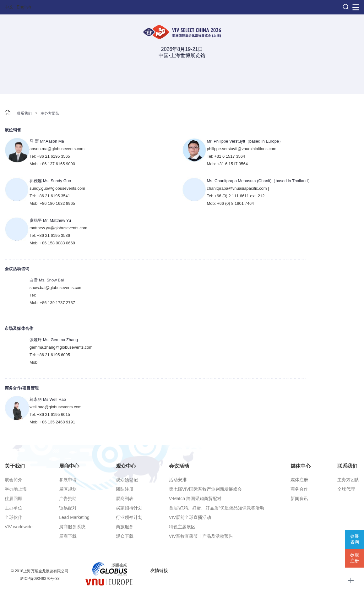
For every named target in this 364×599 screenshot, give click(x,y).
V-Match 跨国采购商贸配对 (195, 498)
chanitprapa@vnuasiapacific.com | (238, 188)
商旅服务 (125, 527)
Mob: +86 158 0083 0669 (52, 243)
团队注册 (125, 489)
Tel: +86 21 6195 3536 (50, 235)
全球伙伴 (14, 517)
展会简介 (14, 480)
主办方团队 (50, 113)
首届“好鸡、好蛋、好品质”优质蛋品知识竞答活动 (217, 508)
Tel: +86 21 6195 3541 (50, 196)
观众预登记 (127, 480)
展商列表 (125, 498)
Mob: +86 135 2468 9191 (52, 422)
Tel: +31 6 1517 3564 (226, 156)
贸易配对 (68, 508)
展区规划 (68, 489)
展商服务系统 (72, 527)
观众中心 (126, 466)
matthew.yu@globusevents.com (58, 228)
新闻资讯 (299, 498)
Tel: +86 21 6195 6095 (50, 355)
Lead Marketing (74, 517)
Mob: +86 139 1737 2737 (52, 303)
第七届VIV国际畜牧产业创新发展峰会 (206, 489)
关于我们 (15, 466)
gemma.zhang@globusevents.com (61, 347)
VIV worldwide (19, 527)
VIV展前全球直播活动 (190, 517)
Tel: (33, 295)
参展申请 (68, 480)
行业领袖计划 (129, 517)
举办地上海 (16, 489)
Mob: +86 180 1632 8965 (52, 203)
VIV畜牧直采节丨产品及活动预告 (201, 536)
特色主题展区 (182, 527)
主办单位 (14, 508)
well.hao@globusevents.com (56, 407)
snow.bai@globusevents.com (56, 288)
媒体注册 (299, 480)
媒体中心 (301, 466)
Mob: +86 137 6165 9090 (52, 164)
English (24, 7)
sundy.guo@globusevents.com (57, 188)
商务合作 (299, 489)
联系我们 (24, 113)
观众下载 (125, 536)
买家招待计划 (129, 508)
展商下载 (68, 536)
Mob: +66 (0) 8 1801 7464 (231, 203)
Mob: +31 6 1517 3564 (227, 164)
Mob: (34, 362)
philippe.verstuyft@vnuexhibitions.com (242, 149)
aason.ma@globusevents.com (57, 149)
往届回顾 (14, 498)
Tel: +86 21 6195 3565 (50, 156)
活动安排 (178, 480)
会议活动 (179, 466)
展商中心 (69, 466)
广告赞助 (68, 498)
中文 (9, 7)
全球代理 (346, 489)
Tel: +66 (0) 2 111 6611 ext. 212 (236, 196)
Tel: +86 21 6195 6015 (50, 414)
